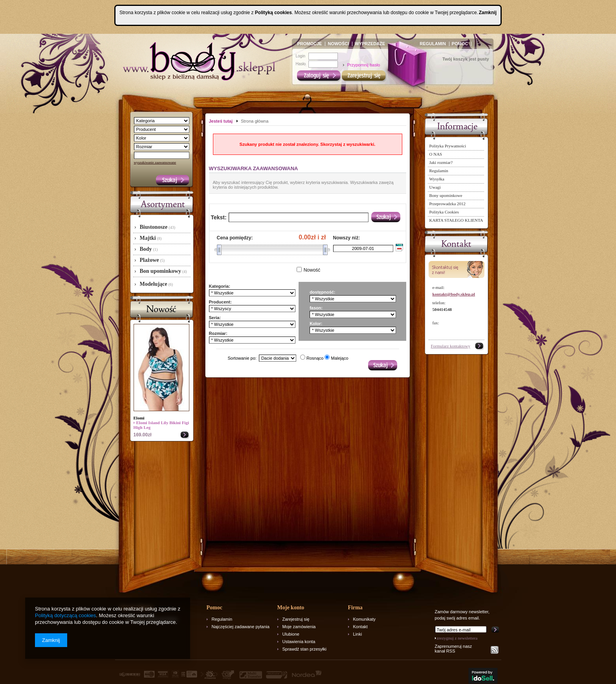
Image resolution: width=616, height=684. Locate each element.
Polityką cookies (273, 13)
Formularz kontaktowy (451, 346)
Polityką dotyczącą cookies (65, 615)
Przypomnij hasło (364, 65)
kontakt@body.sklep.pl (454, 294)
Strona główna (255, 121)
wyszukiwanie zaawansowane (155, 162)
